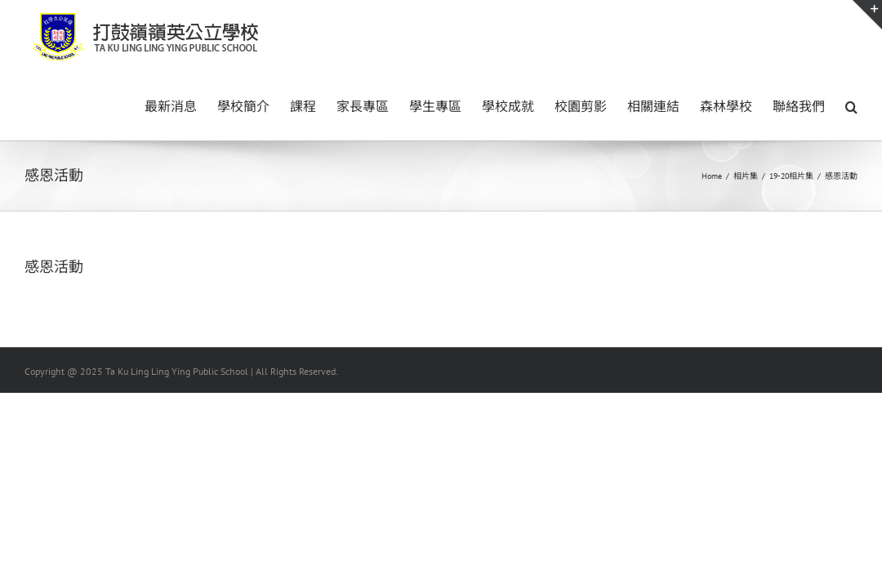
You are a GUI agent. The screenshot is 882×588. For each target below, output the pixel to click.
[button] (851, 105)
